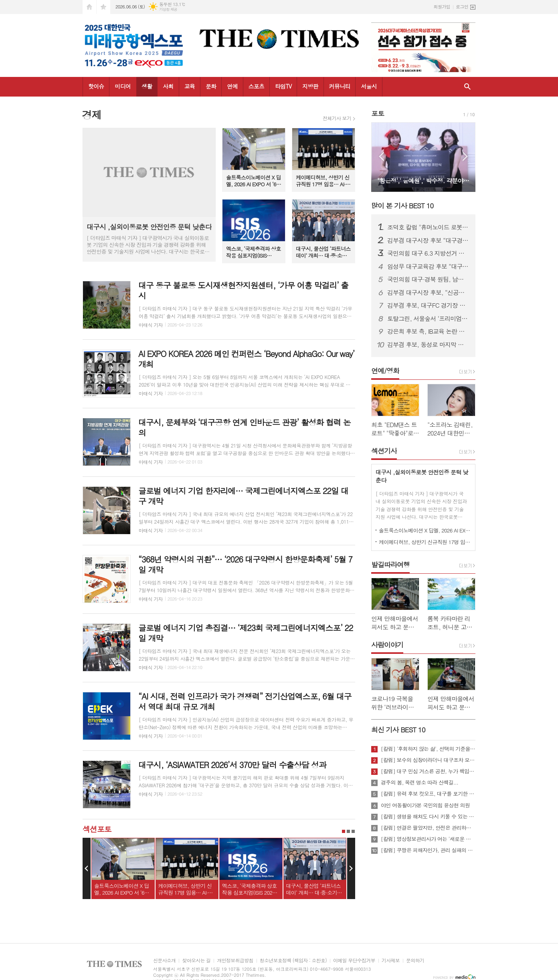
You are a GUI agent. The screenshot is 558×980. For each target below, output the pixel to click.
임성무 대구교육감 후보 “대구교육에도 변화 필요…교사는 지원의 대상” (428, 266)
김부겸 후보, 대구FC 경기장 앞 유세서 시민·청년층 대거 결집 (428, 305)
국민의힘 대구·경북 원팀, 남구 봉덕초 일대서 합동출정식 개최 (428, 279)
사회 (168, 86)
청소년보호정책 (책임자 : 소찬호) (293, 961)
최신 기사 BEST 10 (398, 730)
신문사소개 (164, 961)
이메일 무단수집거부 (354, 961)
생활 (147, 86)
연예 (232, 86)
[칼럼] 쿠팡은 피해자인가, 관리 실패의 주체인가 (428, 850)
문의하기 (415, 961)
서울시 (369, 86)
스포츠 (256, 86)
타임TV (283, 86)
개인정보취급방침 (235, 961)
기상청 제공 (168, 9)
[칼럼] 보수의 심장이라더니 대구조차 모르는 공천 (428, 760)
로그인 (462, 7)
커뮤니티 (340, 86)
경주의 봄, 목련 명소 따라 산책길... (420, 782)
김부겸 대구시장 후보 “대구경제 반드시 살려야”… (428, 240)
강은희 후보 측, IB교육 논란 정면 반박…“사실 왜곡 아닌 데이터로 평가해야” (428, 331)
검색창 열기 (467, 87)
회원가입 (442, 7)
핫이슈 (96, 86)
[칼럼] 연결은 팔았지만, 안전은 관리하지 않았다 (428, 828)
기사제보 (391, 961)
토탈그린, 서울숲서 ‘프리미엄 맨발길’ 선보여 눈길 (428, 319)
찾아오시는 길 (196, 961)
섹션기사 (384, 451)
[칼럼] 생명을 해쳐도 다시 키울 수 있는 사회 (428, 817)
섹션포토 (97, 829)
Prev (87, 869)
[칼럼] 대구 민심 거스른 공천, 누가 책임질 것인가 (428, 771)
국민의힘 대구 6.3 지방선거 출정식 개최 (428, 253)
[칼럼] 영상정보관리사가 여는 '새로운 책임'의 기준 (428, 839)
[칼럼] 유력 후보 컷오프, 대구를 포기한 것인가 (428, 794)
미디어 (122, 86)
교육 (190, 86)
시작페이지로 (89, 7)
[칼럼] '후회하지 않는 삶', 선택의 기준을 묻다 (428, 749)
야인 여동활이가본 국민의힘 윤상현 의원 (425, 805)
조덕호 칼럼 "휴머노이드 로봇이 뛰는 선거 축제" (428, 227)
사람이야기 (387, 645)
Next (351, 869)
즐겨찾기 (103, 7)
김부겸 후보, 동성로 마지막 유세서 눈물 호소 (428, 345)
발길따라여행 (390, 565)
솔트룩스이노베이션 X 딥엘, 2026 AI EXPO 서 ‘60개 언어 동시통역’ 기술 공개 (425, 530)
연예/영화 (385, 371)
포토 (378, 113)
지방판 (310, 86)
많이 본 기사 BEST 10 (402, 206)
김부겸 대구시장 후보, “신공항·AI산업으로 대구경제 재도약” (428, 292)
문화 (211, 86)
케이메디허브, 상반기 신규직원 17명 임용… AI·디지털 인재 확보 (425, 542)
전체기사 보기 (337, 118)
